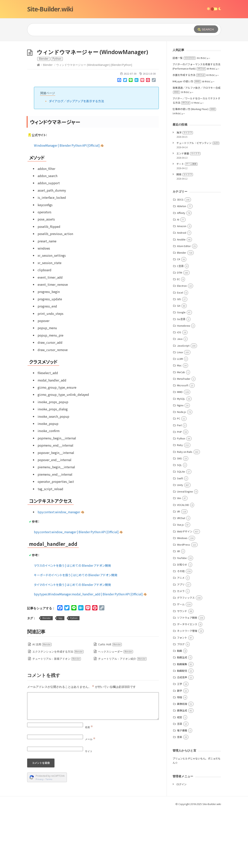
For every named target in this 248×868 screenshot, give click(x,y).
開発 (185, 232)
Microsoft (183, 443)
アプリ (181, 643)
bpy (60, 676)
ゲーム (181, 662)
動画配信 (182, 729)
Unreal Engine (185, 550)
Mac (179, 423)
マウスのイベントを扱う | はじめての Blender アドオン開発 (73, 623)
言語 (180, 782)
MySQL (181, 457)
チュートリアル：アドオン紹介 (122, 717)
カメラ (181, 649)
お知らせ (182, 623)
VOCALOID (183, 563)
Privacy (40, 837)
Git (179, 364)
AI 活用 (42, 702)
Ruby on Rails (185, 510)
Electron (182, 344)
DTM (180, 331)
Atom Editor (184, 304)
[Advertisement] (124, 70)
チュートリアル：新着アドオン (57, 717)
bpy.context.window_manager (61, 570)
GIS (179, 357)
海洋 (185, 191)
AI (178, 278)
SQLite (181, 530)
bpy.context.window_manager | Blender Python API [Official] (78, 590)
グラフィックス (186, 656)
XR (178, 609)
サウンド (182, 669)
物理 (180, 755)
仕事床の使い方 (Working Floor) (194, 167)
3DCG (180, 258)
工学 (180, 742)
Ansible (181, 298)
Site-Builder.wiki (50, 9)
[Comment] (93, 764)
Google (181, 370)
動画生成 (182, 715)
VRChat (181, 576)
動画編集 (182, 722)
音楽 (180, 795)
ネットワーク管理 (187, 689)
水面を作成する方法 (189, 133)
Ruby (180, 503)
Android (182, 291)
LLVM (180, 417)
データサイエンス (187, 682)
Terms (49, 837)
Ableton (182, 264)
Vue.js (180, 583)
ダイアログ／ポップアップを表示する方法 (76, 159)
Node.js (181, 470)
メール (90, 797)
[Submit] (206, 29)
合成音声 (182, 735)
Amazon (182, 284)
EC (178, 337)
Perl (179, 483)
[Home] (38, 123)
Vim (179, 556)
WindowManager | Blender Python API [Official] (69, 203)
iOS (179, 390)
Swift (180, 536)
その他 (181, 629)
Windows (182, 596)
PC (179, 477)
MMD (180, 450)
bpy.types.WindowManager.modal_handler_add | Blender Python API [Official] (90, 652)
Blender (48, 123)
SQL (179, 523)
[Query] (105, 30)
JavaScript (183, 404)
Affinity (181, 271)
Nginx (180, 463)
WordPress (184, 603)
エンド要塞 (188, 211)
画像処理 (182, 762)
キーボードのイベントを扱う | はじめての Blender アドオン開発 (76, 633)
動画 (180, 709)
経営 (180, 775)
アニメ (181, 636)
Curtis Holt (110, 702)
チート (187, 222)
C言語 (180, 324)
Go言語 (181, 377)
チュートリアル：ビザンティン (198, 201)
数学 (180, 749)
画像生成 (182, 769)
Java (180, 397)
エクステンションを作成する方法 (58, 710)
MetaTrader (184, 437)
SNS (179, 516)
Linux (180, 410)
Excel (180, 351)
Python (74, 676)
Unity (180, 543)
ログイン (181, 842)
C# (178, 317)
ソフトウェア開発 (187, 676)
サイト (89, 809)
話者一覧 (184, 116)
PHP (179, 490)
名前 (89, 785)
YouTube (182, 616)
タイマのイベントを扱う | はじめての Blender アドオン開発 (73, 643)
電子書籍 (182, 788)
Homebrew (184, 384)
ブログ (181, 702)
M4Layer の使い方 (187, 139)
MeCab (181, 430)
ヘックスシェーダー (116, 710)
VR (178, 570)
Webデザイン (185, 589)
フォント (182, 696)
